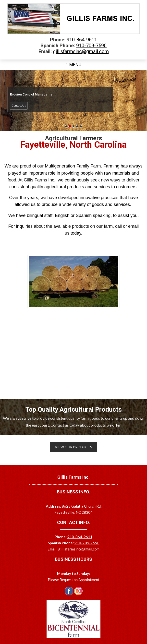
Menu (74, 65)
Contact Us (19, 105)
